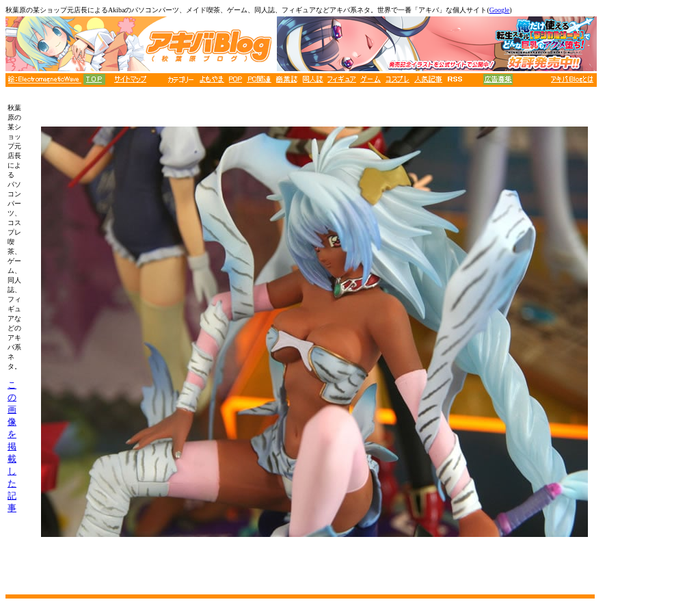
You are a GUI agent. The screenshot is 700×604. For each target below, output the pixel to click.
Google (499, 10)
